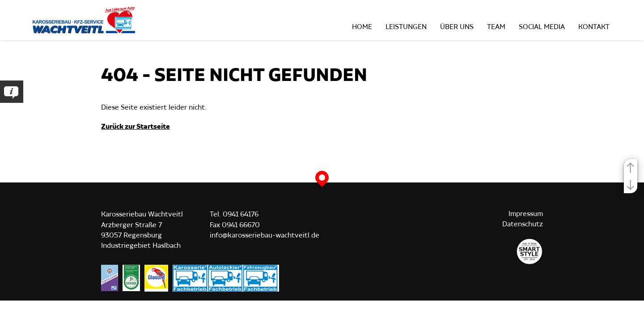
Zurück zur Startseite (136, 127)
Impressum (526, 214)
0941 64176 (241, 214)
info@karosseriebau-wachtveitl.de (265, 235)
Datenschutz (523, 224)
